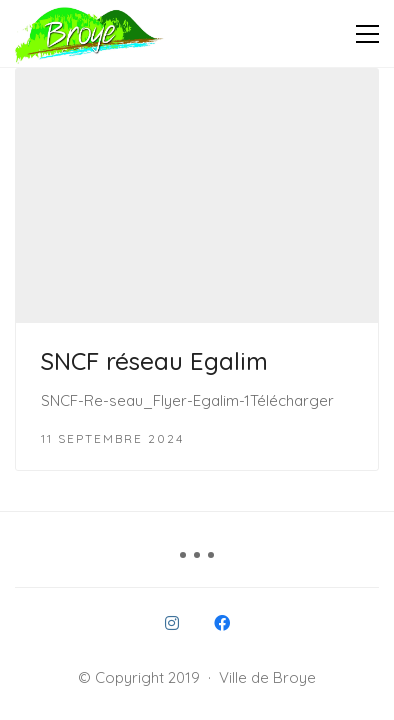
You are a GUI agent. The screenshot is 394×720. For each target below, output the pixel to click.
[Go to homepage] (90, 33)
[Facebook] (222, 623)
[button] (367, 34)
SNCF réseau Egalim (154, 361)
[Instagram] (172, 623)
